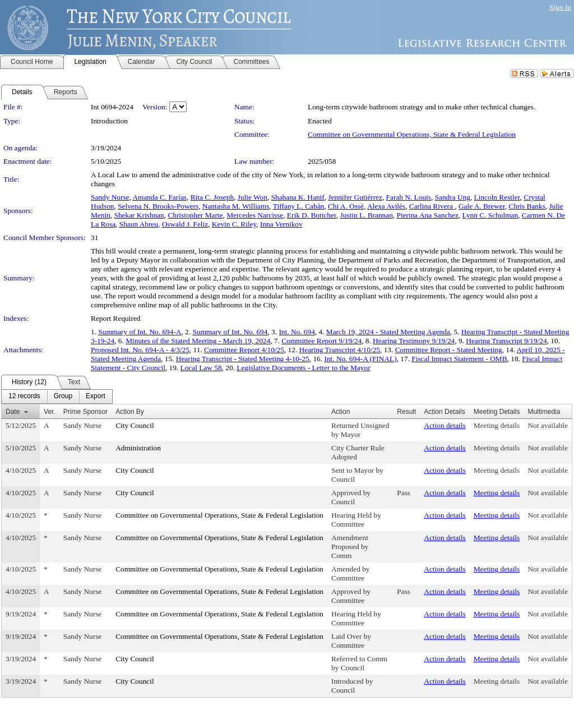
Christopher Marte (195, 215)
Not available (547, 425)
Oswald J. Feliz (185, 224)
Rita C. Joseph (212, 197)
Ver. (50, 412)
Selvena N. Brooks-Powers (158, 206)
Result (406, 412)
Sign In (560, 7)
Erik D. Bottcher (312, 215)
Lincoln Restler (497, 197)
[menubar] (57, 397)
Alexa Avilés (386, 206)
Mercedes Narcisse (255, 215)
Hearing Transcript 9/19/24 (506, 341)
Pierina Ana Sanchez (428, 215)
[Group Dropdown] (63, 397)
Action (341, 412)
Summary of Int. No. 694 (230, 332)
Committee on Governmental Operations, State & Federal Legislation (412, 134)
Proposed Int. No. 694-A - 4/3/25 (140, 350)
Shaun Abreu (139, 224)
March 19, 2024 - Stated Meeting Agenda (388, 332)
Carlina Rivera (432, 206)
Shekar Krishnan (139, 215)
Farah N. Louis (409, 197)
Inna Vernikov (281, 224)
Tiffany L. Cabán (298, 206)
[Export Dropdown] (96, 397)
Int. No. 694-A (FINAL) (360, 359)
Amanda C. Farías (159, 197)
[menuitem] (24, 397)
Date (13, 412)
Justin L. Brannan (366, 215)
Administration (138, 448)
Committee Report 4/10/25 (244, 350)
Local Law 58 (201, 368)
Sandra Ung (453, 197)
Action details (445, 425)
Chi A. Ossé (346, 206)
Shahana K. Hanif (298, 197)
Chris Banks (527, 206)
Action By (130, 412)
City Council (135, 425)
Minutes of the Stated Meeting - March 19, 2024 (198, 341)
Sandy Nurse (110, 197)
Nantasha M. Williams (236, 206)
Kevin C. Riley (234, 224)
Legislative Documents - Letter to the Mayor (303, 368)
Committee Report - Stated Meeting (449, 350)
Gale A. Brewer (482, 206)
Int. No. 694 (297, 332)
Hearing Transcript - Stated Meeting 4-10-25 (243, 359)
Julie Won (253, 197)
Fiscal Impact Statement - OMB (459, 359)
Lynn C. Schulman (490, 215)
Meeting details (497, 425)
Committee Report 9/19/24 (321, 341)
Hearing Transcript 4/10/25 (340, 350)
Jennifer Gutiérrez (355, 197)
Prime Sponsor (85, 412)
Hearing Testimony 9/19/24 (414, 341)
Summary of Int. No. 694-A (140, 332)
